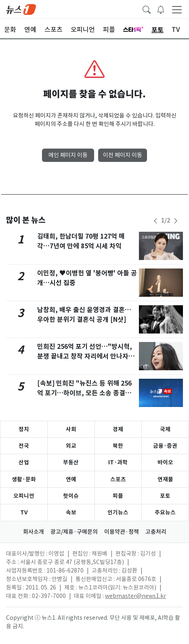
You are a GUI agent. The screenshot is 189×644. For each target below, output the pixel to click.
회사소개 (34, 532)
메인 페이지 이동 (68, 155)
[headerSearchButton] (147, 9)
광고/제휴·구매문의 (74, 532)
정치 (24, 429)
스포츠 (118, 479)
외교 (71, 446)
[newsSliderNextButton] (176, 221)
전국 (24, 446)
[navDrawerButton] (177, 9)
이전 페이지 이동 (123, 155)
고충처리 (156, 532)
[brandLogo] (21, 9)
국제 (165, 429)
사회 (71, 429)
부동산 (71, 462)
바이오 (165, 462)
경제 (118, 429)
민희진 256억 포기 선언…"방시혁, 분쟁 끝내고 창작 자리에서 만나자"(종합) (85, 356)
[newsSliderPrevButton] (155, 221)
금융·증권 (165, 446)
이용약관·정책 (122, 532)
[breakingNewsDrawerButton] (161, 9)
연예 (71, 479)
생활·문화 (24, 479)
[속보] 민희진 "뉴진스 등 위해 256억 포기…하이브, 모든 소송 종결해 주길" (84, 393)
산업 (24, 462)
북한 (118, 446)
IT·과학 (118, 462)
